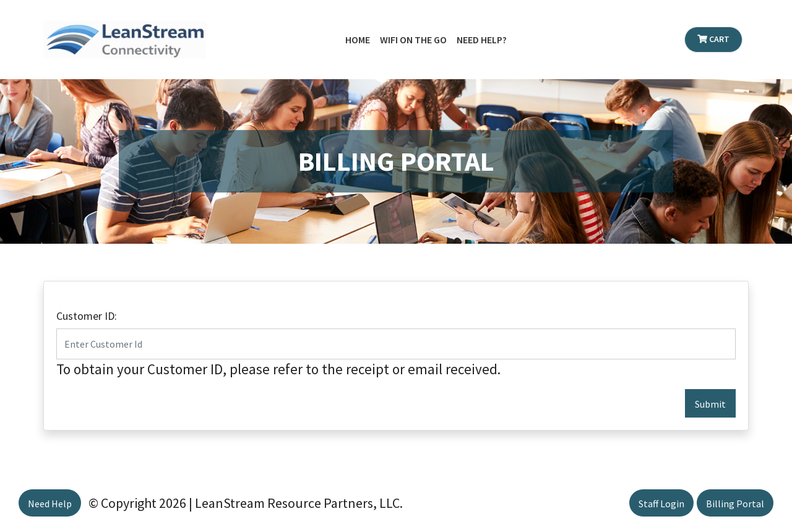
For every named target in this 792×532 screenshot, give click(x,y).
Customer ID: (87, 316)
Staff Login (661, 504)
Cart (713, 39)
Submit (710, 404)
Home (358, 40)
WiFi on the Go (413, 40)
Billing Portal (735, 504)
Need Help (50, 504)
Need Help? (482, 40)
